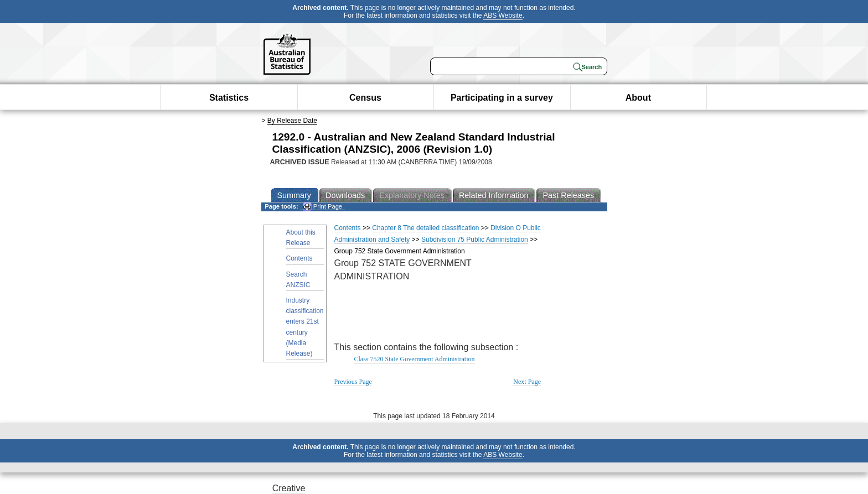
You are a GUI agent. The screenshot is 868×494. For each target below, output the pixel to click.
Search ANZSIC (298, 280)
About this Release (301, 238)
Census (365, 98)
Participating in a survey (502, 98)
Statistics (229, 98)
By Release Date (292, 121)
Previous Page (353, 382)
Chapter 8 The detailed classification (425, 228)
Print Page (322, 207)
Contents (299, 258)
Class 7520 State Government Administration (415, 359)
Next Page (527, 382)
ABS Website (503, 15)
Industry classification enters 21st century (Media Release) (305, 327)
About (638, 98)
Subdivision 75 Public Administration (475, 240)
